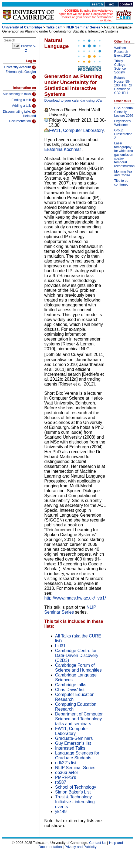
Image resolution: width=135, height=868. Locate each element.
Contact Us (98, 843)
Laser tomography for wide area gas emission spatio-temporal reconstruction (124, 155)
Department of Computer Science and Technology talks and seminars (79, 719)
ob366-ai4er (67, 773)
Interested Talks (70, 748)
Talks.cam (54, 27)
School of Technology (76, 787)
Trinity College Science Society (120, 67)
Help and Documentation (22, 119)
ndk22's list (66, 763)
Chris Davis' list (70, 690)
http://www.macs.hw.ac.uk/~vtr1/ (75, 598)
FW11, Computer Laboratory (76, 130)
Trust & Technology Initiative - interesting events (75, 802)
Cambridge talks (71, 685)
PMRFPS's (66, 777)
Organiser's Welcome (122, 123)
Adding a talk (24, 106)
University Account (20, 67)
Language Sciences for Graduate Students (77, 755)
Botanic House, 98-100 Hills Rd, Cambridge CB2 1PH (123, 85)
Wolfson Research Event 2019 (122, 52)
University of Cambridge (22, 27)
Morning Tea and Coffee (123, 173)
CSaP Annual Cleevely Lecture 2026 (124, 112)
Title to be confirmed (121, 183)
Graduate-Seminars (74, 738)
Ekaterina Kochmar (63, 149)
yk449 (61, 812)
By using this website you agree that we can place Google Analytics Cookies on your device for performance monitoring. (86, 15)
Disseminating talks (19, 112)
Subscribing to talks (19, 94)
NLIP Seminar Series (83, 27)
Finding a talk (24, 100)
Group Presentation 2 (123, 134)
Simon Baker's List (73, 792)
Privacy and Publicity (80, 847)
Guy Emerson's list (73, 743)
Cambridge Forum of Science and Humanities (78, 668)
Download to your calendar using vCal (73, 100)
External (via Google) (21, 75)
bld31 (60, 646)
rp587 (61, 782)
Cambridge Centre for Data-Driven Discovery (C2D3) (77, 655)
